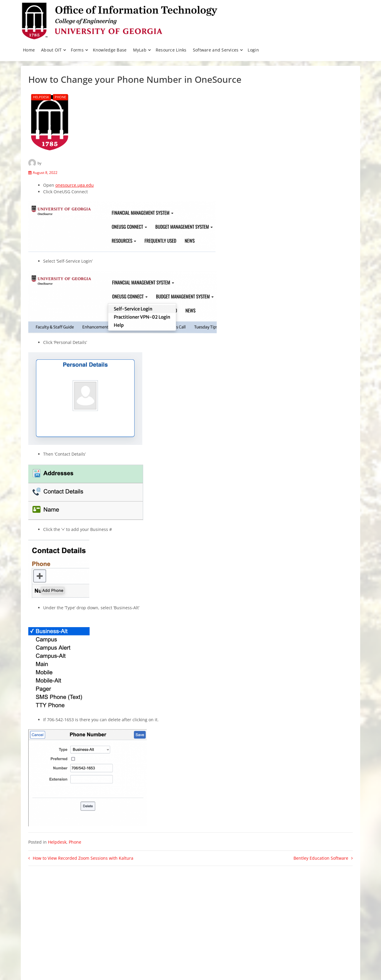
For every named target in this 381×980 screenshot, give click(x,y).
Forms (77, 50)
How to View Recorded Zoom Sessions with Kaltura (83, 858)
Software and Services (216, 50)
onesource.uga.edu (75, 185)
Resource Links (171, 50)
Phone (60, 97)
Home (29, 50)
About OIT (51, 50)
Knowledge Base (110, 50)
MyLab (140, 50)
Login (253, 50)
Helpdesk (41, 97)
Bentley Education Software (321, 858)
